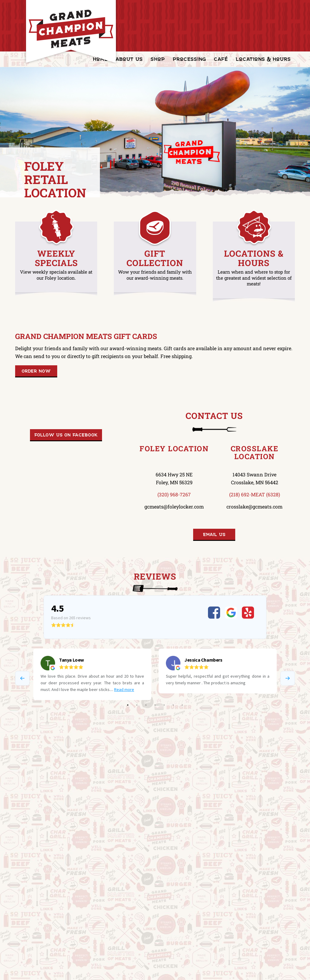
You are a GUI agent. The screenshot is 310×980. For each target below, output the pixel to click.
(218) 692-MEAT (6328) (255, 494)
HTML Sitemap (87, 971)
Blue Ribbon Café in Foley (124, 819)
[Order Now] (36, 371)
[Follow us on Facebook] (66, 435)
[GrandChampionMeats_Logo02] (71, 32)
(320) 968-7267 (174, 494)
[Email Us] (214, 535)
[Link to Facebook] (290, 970)
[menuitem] (129, 59)
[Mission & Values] (41, 854)
